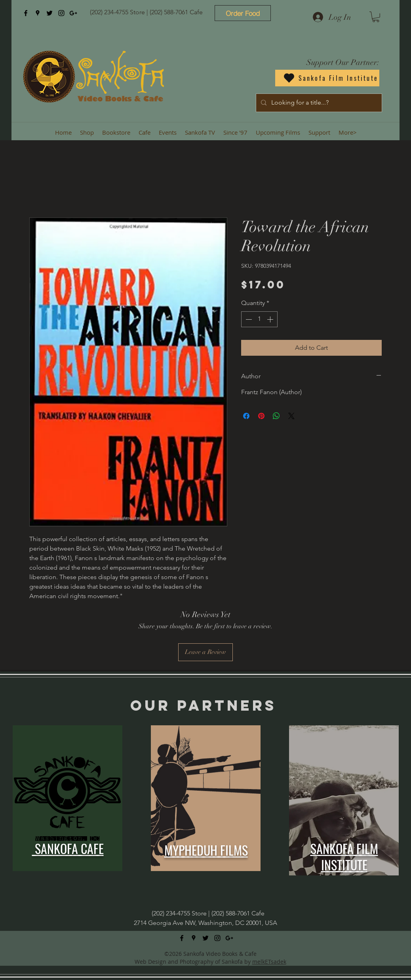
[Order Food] (243, 13)
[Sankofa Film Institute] (327, 78)
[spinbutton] (259, 319)
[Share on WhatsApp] (276, 416)
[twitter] (49, 13)
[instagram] (61, 13)
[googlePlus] (73, 13)
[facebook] (26, 13)
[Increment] (271, 319)
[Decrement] (248, 319)
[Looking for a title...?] (318, 103)
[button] (376, 17)
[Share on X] (291, 416)
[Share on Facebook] (246, 416)
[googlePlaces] (38, 13)
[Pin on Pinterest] (261, 416)
